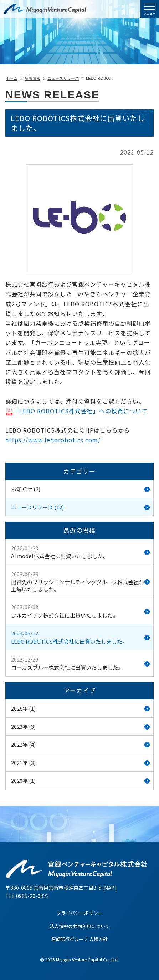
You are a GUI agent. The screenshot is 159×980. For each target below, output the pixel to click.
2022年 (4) (80, 744)
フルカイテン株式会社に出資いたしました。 (80, 611)
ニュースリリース (65, 78)
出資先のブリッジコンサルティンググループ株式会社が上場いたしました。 (80, 582)
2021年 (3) (80, 763)
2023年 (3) (80, 727)
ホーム (14, 78)
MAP (109, 888)
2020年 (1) (80, 781)
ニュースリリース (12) (80, 507)
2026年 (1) (80, 708)
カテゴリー (79, 471)
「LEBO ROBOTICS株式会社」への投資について (76, 411)
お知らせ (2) (80, 489)
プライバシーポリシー (79, 913)
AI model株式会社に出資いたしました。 (80, 552)
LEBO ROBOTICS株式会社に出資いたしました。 (80, 637)
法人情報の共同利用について (80, 926)
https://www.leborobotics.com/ (53, 440)
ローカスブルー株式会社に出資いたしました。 (80, 663)
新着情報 (35, 78)
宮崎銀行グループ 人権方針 (79, 939)
